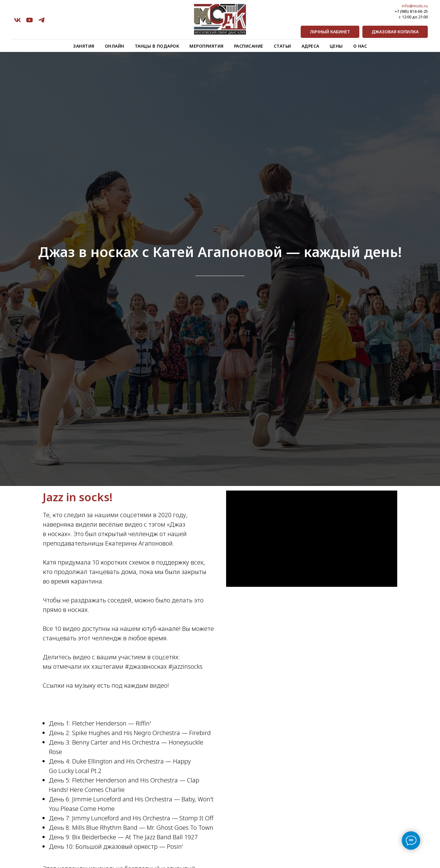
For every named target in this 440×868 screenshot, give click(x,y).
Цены (336, 46)
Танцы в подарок (157, 46)
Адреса (310, 46)
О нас (360, 46)
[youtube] (29, 20)
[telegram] (41, 20)
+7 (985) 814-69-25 (411, 11)
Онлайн (115, 46)
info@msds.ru (415, 6)
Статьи (282, 46)
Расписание (249, 46)
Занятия (84, 46)
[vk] (18, 20)
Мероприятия (207, 46)
